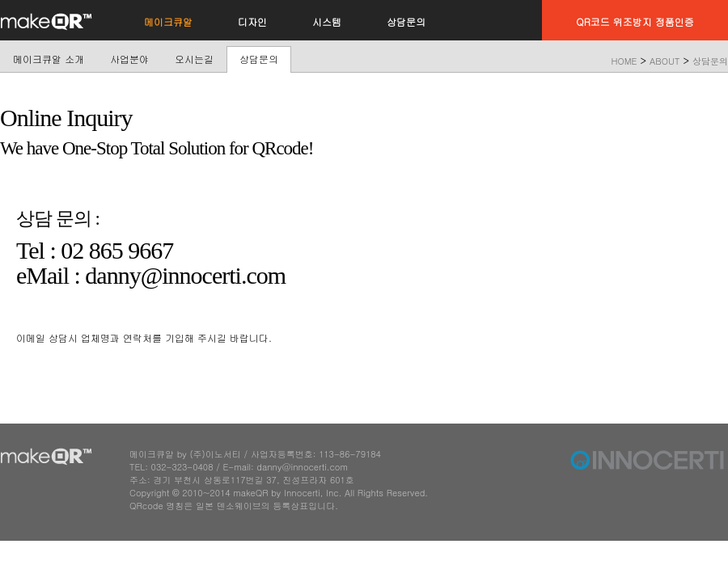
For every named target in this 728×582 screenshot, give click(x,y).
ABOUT (665, 61)
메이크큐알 (168, 21)
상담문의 (259, 59)
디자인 (252, 21)
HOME (624, 61)
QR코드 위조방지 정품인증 (635, 21)
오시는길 (194, 59)
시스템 (327, 21)
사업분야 (129, 59)
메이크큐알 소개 (49, 59)
